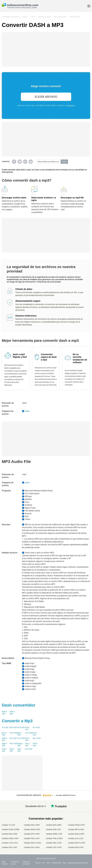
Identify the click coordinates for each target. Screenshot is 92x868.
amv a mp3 (27, 745)
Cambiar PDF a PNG (32, 847)
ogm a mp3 (12, 750)
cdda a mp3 (4, 739)
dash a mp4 (12, 713)
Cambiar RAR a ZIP (53, 829)
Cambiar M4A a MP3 (54, 825)
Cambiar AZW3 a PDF (10, 838)
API (43, 863)
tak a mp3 (13, 727)
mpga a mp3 (20, 745)
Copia (64, 162)
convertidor (19, 705)
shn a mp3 (35, 734)
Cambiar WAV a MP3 (32, 825)
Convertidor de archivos (11, 17)
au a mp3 (36, 727)
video (27, 411)
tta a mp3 (13, 738)
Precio (48, 863)
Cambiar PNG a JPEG (54, 838)
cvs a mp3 (29, 733)
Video (33, 17)
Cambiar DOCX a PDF (77, 843)
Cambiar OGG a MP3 (76, 834)
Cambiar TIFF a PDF (54, 847)
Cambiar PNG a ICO (76, 847)
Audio (25, 17)
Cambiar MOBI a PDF (54, 834)
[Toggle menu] (89, 6)
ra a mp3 (5, 727)
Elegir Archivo (46, 97)
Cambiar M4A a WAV (10, 834)
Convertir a (17, 721)
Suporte (38, 863)
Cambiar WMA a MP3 (32, 829)
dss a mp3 (37, 738)
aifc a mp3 (13, 743)
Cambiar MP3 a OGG (76, 829)
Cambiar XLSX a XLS (10, 843)
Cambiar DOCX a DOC (33, 843)
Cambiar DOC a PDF (54, 843)
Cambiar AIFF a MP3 (32, 834)
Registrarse (70, 105)
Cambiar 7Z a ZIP (8, 825)
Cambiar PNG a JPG (32, 838)
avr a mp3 (21, 738)
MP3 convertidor (60, 17)
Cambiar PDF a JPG (9, 847)
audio (27, 483)
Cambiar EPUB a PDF (76, 825)
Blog (65, 863)
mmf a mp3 (35, 745)
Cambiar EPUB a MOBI (11, 829)
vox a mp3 (13, 733)
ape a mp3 (19, 734)
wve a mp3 (27, 739)
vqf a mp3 (21, 727)
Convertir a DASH (44, 17)
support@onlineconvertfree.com (78, 863)
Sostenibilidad (57, 863)
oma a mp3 (4, 750)
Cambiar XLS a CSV (76, 838)
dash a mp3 (4, 713)
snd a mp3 (27, 728)
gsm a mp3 (4, 734)
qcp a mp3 (19, 750)
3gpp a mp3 (4, 745)
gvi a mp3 (29, 749)
